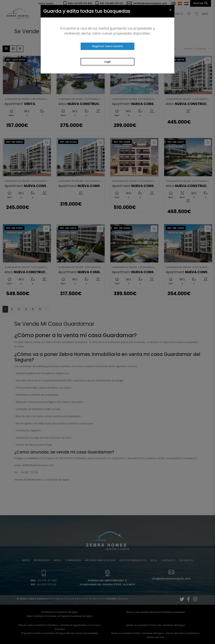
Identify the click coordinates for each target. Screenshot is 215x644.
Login (107, 62)
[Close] (170, 10)
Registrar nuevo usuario (107, 46)
